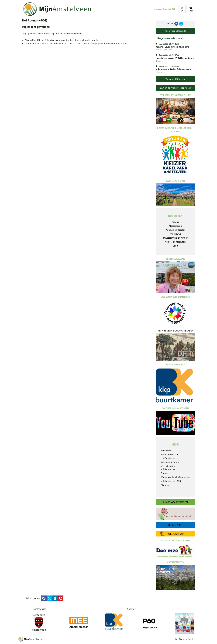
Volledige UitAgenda (175, 79)
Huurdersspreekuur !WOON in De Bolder (175, 58)
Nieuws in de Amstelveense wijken (175, 88)
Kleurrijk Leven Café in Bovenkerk (172, 47)
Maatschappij (175, 226)
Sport (175, 246)
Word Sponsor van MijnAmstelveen (170, 456)
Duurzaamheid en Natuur (175, 238)
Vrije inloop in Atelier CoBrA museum (173, 69)
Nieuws (175, 222)
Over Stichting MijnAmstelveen (168, 468)
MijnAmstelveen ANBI (171, 481)
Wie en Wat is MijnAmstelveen (175, 477)
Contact (164, 473)
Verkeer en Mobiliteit (175, 242)
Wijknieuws (175, 234)
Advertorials (167, 451)
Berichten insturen (170, 462)
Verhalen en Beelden (175, 230)
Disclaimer (166, 485)
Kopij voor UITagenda (175, 31)
